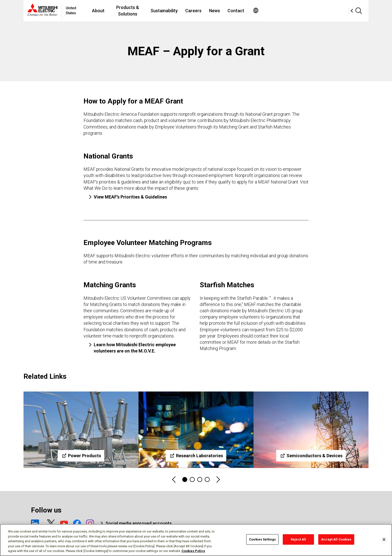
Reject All (298, 539)
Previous (174, 480)
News (263, 11)
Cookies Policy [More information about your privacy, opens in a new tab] (193, 551)
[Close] (384, 539)
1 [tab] (185, 479)
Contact (285, 11)
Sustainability (213, 11)
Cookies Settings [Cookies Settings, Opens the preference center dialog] (262, 539)
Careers (242, 11)
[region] (196, 540)
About (135, 11)
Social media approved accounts (139, 523)
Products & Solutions (170, 11)
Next (218, 480)
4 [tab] (207, 479)
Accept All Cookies (336, 539)
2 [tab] (192, 479)
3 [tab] (200, 479)
